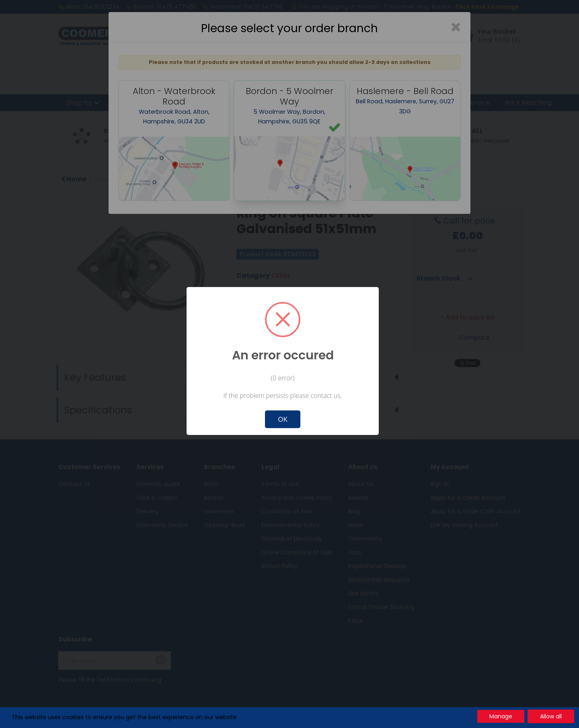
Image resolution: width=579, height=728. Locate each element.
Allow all (551, 716)
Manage (501, 716)
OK (283, 419)
